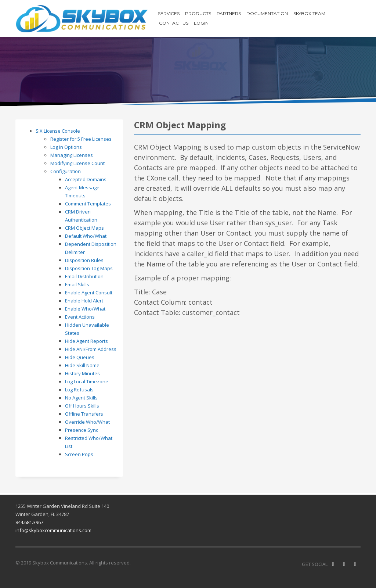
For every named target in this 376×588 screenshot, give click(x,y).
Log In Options (66, 147)
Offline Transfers (84, 414)
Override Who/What (87, 422)
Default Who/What (86, 236)
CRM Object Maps (84, 228)
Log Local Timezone (87, 381)
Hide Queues (80, 357)
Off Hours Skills (82, 406)
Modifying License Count (77, 163)
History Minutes (82, 373)
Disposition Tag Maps (89, 268)
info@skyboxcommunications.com (53, 530)
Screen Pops (79, 454)
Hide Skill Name (82, 365)
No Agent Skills (81, 398)
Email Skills (77, 284)
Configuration (66, 171)
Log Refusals (79, 390)
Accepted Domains (86, 179)
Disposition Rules (84, 260)
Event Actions (80, 317)
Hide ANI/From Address (91, 349)
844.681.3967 (29, 522)
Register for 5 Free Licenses (81, 139)
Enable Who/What (85, 309)
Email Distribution (84, 276)
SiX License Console (58, 131)
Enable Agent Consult (89, 293)
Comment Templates (88, 204)
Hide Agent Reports (86, 341)
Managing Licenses (72, 155)
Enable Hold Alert (84, 301)
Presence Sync (82, 430)
